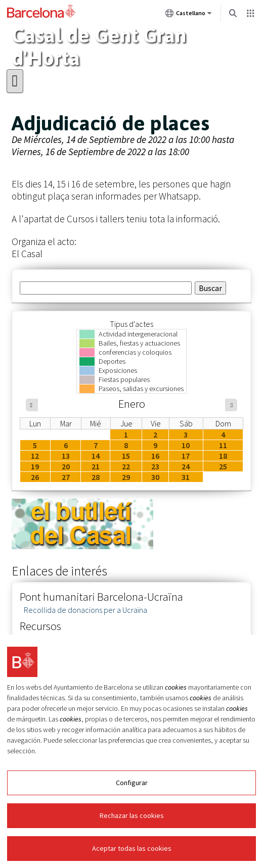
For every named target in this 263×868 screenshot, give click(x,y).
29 (126, 477)
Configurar (132, 783)
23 (155, 466)
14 (96, 456)
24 (186, 466)
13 (66, 456)
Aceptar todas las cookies (132, 848)
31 (186, 477)
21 (96, 466)
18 (223, 456)
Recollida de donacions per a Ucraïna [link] (85, 610)
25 (223, 466)
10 (186, 445)
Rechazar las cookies (132, 815)
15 (126, 456)
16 (155, 456)
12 (35, 456)
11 (223, 445)
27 (66, 477)
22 (126, 466)
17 (186, 456)
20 (66, 466)
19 (35, 466)
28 (96, 477)
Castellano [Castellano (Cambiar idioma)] (189, 15)
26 (35, 477)
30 (155, 477)
